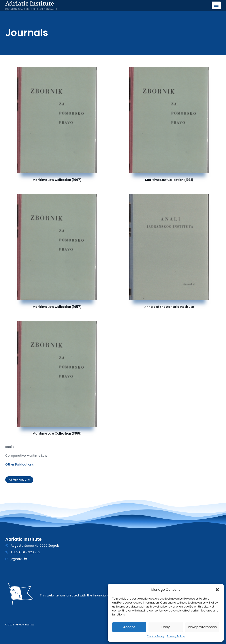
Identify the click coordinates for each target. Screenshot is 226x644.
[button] (217, 590)
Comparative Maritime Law (26, 456)
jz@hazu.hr (19, 559)
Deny (166, 627)
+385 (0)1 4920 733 (25, 552)
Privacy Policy (176, 636)
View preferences (202, 627)
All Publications (19, 480)
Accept (129, 627)
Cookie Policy (156, 636)
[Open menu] (216, 5)
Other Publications (20, 464)
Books (10, 447)
